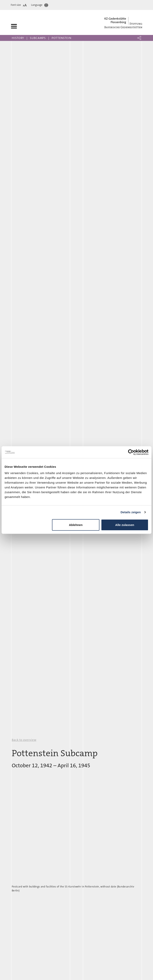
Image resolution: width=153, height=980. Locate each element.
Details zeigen (131, 512)
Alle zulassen (125, 525)
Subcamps (38, 38)
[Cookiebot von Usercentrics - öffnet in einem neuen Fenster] (131, 452)
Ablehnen (76, 525)
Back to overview (24, 740)
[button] (139, 38)
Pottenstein (61, 38)
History (18, 38)
